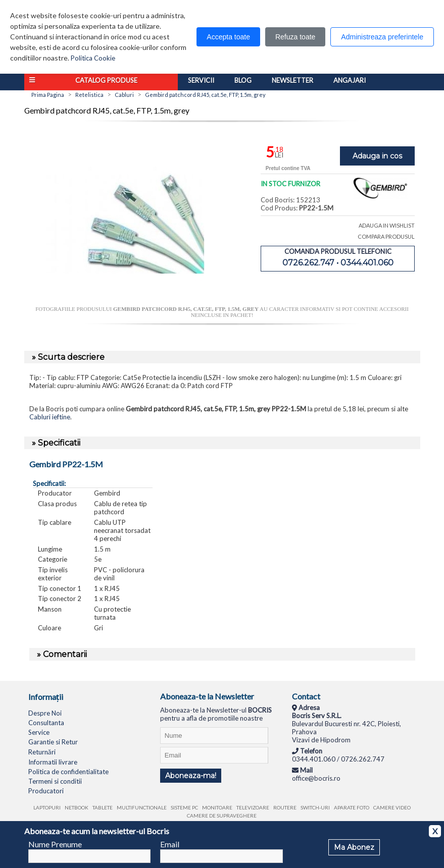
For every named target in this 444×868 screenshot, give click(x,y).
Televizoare (253, 807)
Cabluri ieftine (50, 417)
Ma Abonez (354, 847)
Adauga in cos (377, 156)
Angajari (350, 80)
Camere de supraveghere (222, 816)
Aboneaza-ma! (191, 776)
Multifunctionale (142, 807)
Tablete (103, 807)
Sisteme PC (184, 807)
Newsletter (292, 80)
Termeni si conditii (55, 781)
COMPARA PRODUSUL (386, 236)
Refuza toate (295, 37)
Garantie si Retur (53, 742)
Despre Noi (45, 713)
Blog (243, 80)
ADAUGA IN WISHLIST (387, 225)
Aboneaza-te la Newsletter (207, 696)
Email (170, 844)
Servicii (201, 80)
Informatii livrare (53, 762)
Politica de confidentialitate (68, 772)
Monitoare (217, 807)
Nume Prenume (55, 844)
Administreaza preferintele (382, 37)
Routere (285, 807)
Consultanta (46, 723)
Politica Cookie (93, 58)
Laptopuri (47, 807)
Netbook (77, 807)
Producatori (46, 791)
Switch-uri (315, 807)
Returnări (42, 752)
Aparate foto (352, 807)
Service (39, 732)
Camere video (392, 807)
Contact (306, 696)
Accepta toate (228, 37)
